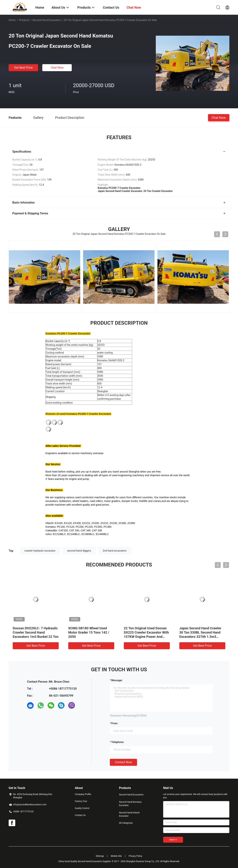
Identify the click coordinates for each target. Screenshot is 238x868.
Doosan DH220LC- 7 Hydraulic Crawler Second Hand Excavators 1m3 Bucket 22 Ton (36, 632)
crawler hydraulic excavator (40, 551)
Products (24, 20)
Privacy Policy (135, 856)
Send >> (173, 840)
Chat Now (57, 68)
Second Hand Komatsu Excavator (130, 804)
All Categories (126, 823)
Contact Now (123, 762)
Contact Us (80, 815)
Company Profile (83, 794)
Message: (117, 680)
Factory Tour (81, 801)
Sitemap (100, 856)
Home (12, 20)
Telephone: (118, 742)
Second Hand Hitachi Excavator (129, 814)
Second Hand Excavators (47, 20)
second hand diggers (79, 551)
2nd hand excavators (115, 551)
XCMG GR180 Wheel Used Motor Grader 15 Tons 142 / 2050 (89, 632)
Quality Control (82, 808)
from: (115, 723)
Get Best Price (23, 68)
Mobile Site (116, 856)
